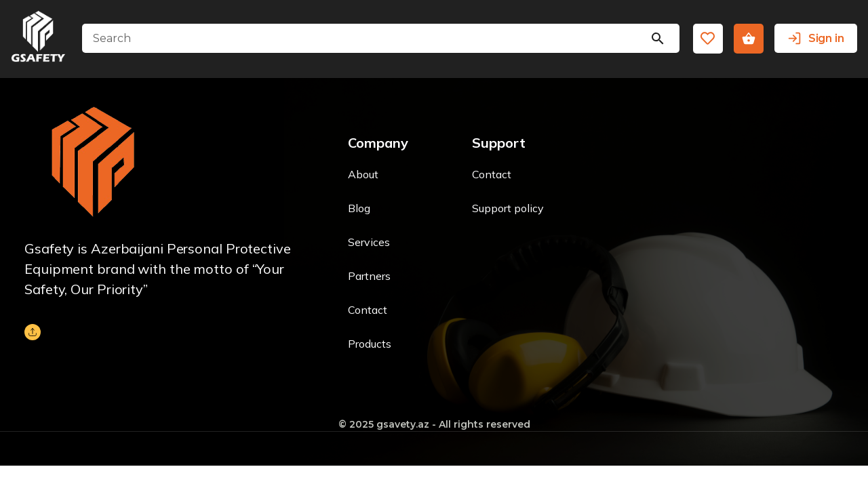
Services (369, 242)
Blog (359, 208)
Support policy (508, 208)
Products (370, 344)
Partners (369, 276)
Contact (368, 310)
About (363, 174)
